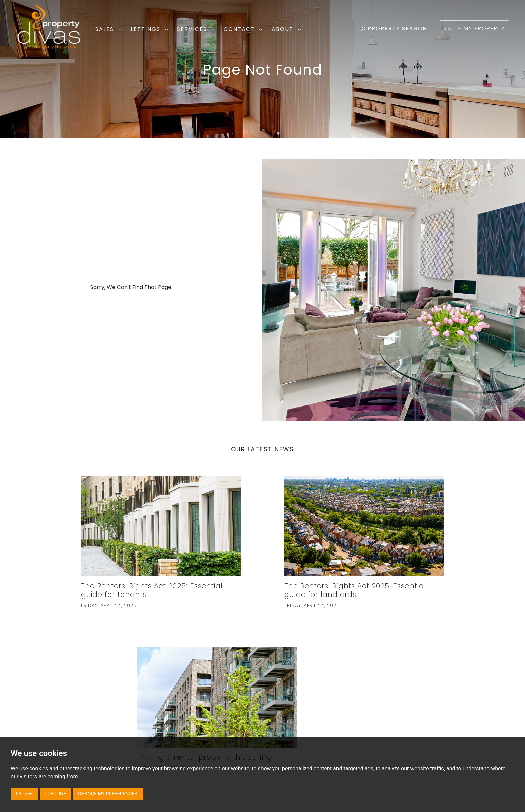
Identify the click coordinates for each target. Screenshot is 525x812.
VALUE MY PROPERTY (474, 29)
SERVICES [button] (197, 29)
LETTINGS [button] (151, 29)
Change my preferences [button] (107, 794)
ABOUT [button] (287, 29)
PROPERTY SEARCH (394, 29)
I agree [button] (24, 794)
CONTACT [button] (244, 29)
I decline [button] (55, 794)
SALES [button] (110, 29)
